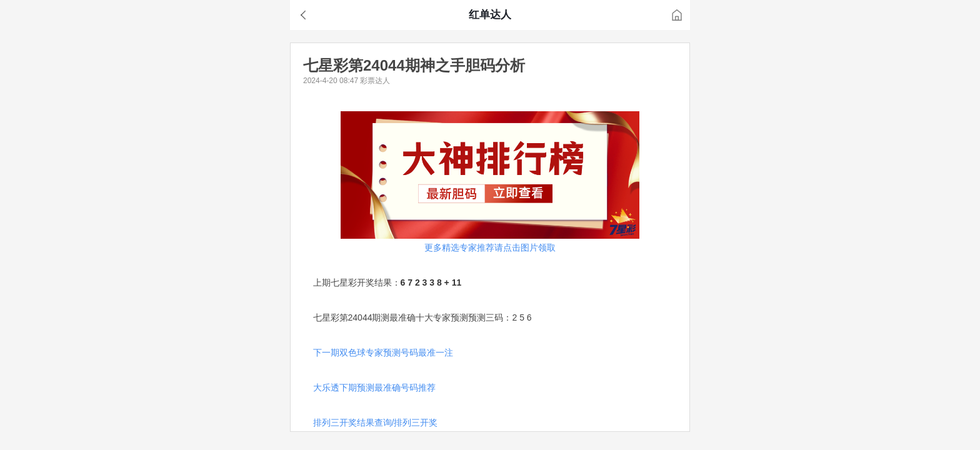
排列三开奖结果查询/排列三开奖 (376, 422)
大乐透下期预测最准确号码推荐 (374, 387)
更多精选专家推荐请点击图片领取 (490, 247)
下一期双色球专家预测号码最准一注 (383, 352)
